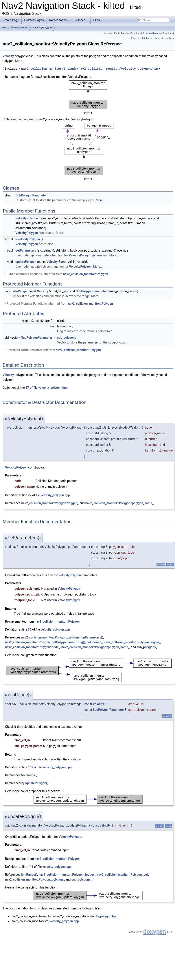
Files (98, 20)
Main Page (12, 20)
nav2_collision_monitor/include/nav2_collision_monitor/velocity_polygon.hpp (90, 69)
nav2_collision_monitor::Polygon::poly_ (124, 875)
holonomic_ (65, 326)
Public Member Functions (127, 33)
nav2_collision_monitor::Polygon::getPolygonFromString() (45, 642)
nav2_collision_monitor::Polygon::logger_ (50, 503)
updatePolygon (26, 262)
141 (31, 867)
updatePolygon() (37, 783)
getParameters (26, 250)
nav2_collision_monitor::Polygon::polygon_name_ (120, 503)
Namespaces (59, 20)
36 (30, 629)
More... (20, 61)
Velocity (8, 56)
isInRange (20, 291)
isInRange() (29, 875)
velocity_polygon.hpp (53, 388)
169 (31, 767)
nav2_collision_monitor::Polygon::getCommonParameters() (62, 637)
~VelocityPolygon (28, 239)
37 (27, 388)
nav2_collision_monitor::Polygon (86, 274)
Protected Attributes (142, 38)
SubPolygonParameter (31, 195)
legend (88, 113)
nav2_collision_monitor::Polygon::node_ (32, 647)
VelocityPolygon (42, 28)
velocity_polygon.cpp (55, 495)
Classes (81, 20)
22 (30, 495)
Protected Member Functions (158, 33)
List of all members (164, 38)
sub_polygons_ (67, 338)
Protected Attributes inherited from (52, 350)
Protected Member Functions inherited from (58, 304)
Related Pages (34, 20)
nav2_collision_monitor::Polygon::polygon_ (35, 879)
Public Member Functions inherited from (56, 274)
